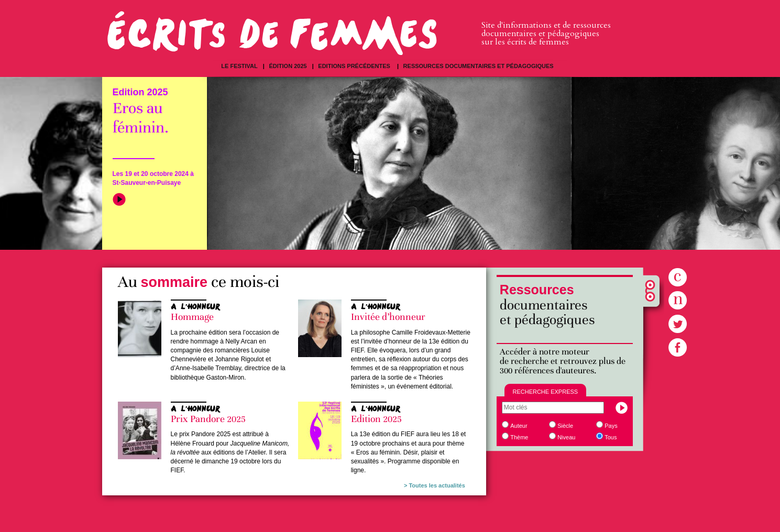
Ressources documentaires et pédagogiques (479, 66)
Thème (519, 437)
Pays (611, 426)
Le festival (239, 66)
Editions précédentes (355, 66)
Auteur (519, 426)
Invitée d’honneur (388, 317)
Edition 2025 (376, 419)
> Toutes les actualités (435, 485)
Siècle (565, 426)
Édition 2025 (288, 66)
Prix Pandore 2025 (208, 419)
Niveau (566, 437)
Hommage (192, 317)
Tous (611, 437)
